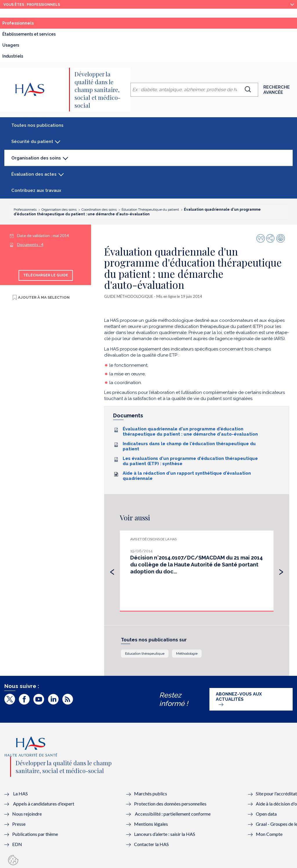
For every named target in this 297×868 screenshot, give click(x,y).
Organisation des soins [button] (36, 161)
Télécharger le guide (46, 275)
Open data (266, 814)
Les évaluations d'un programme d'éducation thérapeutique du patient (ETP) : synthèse (190, 461)
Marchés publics (151, 793)
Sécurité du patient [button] (32, 142)
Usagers (11, 45)
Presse (19, 824)
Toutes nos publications (37, 125)
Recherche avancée (277, 90)
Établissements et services (29, 34)
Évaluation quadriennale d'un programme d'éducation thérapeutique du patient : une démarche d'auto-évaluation (190, 432)
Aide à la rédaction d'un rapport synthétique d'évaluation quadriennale (187, 476)
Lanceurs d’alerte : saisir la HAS (165, 834)
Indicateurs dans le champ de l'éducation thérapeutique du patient (189, 446)
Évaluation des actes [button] (34, 174)
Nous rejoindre (27, 814)
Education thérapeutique (145, 654)
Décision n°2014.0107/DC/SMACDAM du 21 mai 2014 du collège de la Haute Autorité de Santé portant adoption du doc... (197, 565)
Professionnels (31, 25)
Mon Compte (269, 834)
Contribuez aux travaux (36, 190)
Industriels (13, 56)
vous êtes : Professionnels (32, 5)
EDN (17, 844)
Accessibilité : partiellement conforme (173, 814)
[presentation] (112, 570)
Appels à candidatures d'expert (44, 804)
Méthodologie (187, 654)
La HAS (20, 793)
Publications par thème (35, 834)
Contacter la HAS (151, 844)
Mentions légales (151, 824)
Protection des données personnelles (170, 804)
